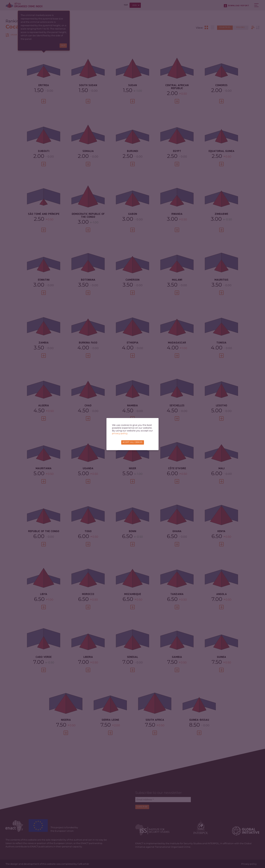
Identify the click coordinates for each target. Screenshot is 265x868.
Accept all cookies (133, 442)
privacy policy (120, 433)
